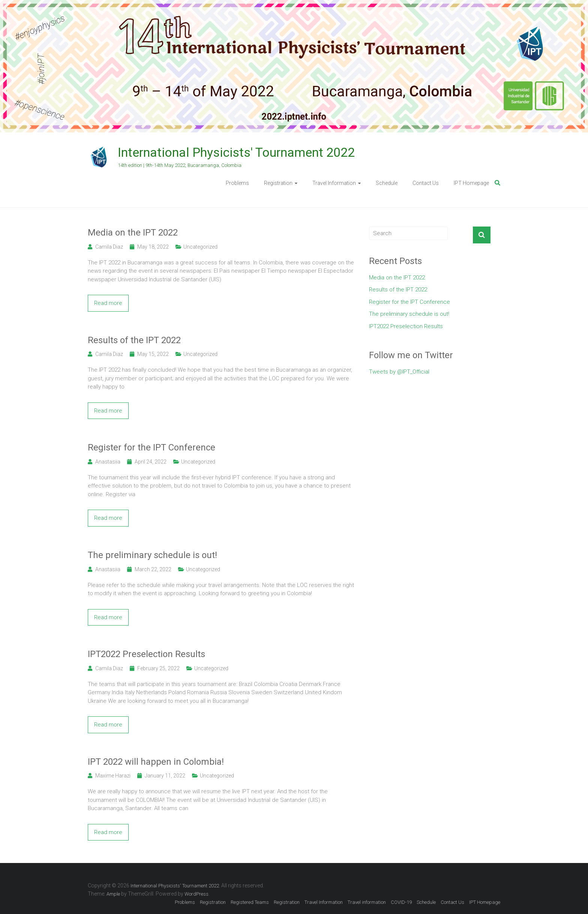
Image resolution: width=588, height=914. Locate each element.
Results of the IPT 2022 (134, 340)
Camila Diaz (109, 247)
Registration (278, 183)
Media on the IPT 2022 (133, 233)
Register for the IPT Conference (151, 447)
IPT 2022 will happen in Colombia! (156, 762)
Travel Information (334, 183)
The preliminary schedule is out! (152, 555)
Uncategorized (200, 247)
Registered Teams (250, 902)
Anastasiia (108, 462)
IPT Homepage (471, 183)
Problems (237, 183)
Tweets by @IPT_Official (399, 372)
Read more (108, 303)
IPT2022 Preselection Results (146, 654)
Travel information (367, 902)
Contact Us (426, 183)
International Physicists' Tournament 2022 (236, 152)
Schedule (387, 183)
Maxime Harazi (113, 776)
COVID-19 (401, 902)
